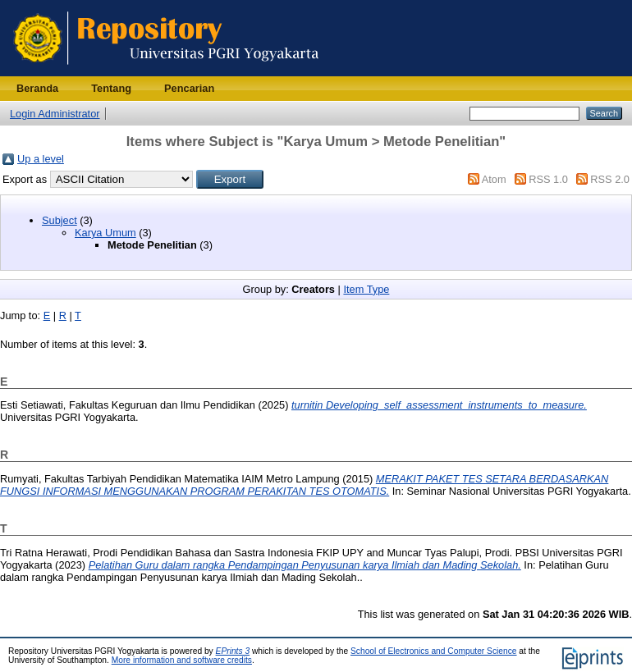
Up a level (41, 159)
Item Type (366, 289)
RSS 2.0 (610, 179)
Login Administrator (55, 114)
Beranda (37, 88)
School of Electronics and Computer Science (434, 651)
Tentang (111, 88)
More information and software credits (182, 660)
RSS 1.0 (548, 179)
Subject (60, 220)
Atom (494, 179)
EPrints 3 (233, 651)
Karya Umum (105, 233)
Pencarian (189, 88)
